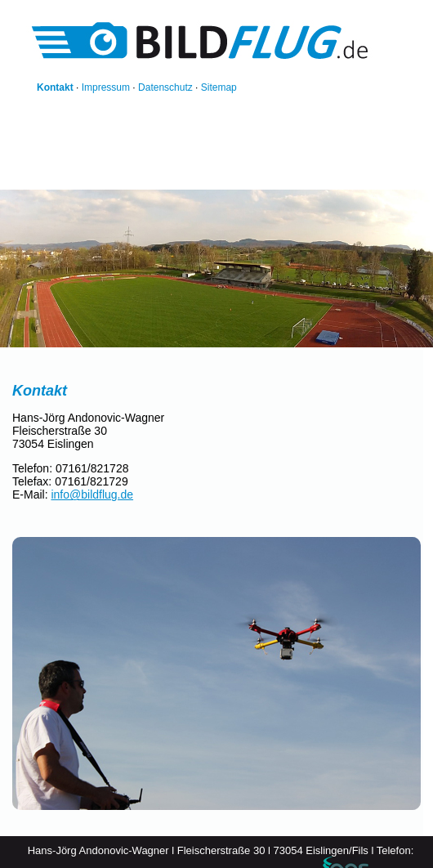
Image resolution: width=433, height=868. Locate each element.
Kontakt (55, 87)
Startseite (56, 169)
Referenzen (115, 169)
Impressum (106, 87)
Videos (206, 169)
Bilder (166, 169)
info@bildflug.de (92, 494)
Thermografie (263, 169)
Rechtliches (331, 169)
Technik (52, 181)
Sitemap (219, 87)
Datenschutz (165, 87)
